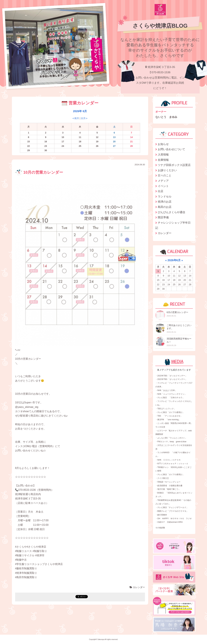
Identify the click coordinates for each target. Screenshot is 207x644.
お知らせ (163, 144)
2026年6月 (174, 260)
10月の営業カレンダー (39, 172)
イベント (163, 186)
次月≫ (84, 118)
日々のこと (165, 175)
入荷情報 (163, 155)
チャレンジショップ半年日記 (173, 225)
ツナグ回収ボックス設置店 (174, 165)
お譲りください (167, 170)
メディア (163, 181)
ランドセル (165, 196)
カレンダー (137, 587)
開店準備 (163, 217)
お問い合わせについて (171, 149)
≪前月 (76, 118)
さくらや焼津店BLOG (160, 26)
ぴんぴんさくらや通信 (171, 212)
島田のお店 (165, 207)
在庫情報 (163, 160)
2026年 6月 (80, 111)
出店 (161, 191)
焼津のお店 (165, 202)
